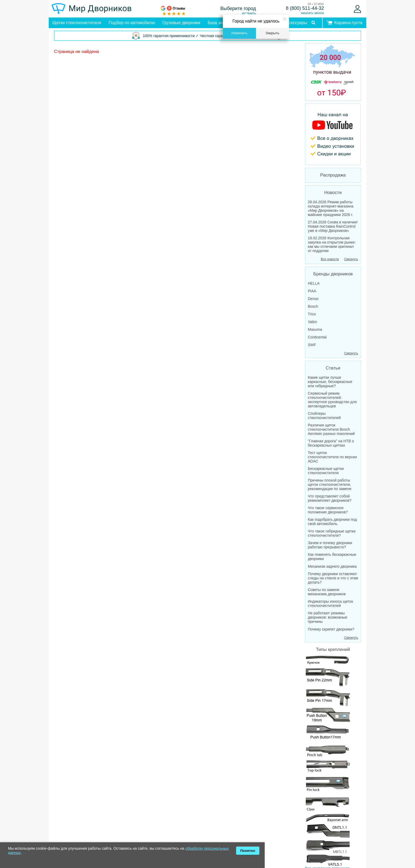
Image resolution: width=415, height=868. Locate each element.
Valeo (312, 322)
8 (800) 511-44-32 (305, 8)
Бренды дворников (333, 274)
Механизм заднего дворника (332, 566)
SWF (312, 345)
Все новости (330, 259)
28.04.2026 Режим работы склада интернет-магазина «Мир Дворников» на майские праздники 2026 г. (331, 208)
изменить (249, 13)
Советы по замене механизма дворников (327, 592)
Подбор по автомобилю (132, 23)
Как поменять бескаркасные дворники (332, 557)
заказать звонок (312, 13)
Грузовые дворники (181, 23)
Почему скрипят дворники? (331, 629)
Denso (313, 299)
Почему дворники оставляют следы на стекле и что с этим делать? (333, 578)
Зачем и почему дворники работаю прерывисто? (330, 545)
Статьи (333, 368)
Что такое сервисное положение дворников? (328, 510)
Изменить (239, 33)
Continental (317, 337)
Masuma (315, 329)
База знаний (220, 23)
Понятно (248, 851)
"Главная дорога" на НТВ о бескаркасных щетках (331, 443)
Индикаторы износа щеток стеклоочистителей (330, 603)
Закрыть (272, 33)
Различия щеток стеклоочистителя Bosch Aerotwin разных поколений (331, 429)
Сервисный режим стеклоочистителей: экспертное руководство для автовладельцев (332, 400)
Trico (312, 314)
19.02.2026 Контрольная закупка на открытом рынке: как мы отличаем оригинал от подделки (332, 244)
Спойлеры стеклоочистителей (324, 416)
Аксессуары (295, 23)
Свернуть (351, 259)
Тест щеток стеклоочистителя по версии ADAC (332, 457)
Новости (333, 193)
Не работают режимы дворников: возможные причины (328, 617)
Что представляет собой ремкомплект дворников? (330, 498)
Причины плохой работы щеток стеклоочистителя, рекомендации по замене (330, 484)
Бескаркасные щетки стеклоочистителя (326, 471)
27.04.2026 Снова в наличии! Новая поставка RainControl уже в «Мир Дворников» (333, 226)
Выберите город (238, 8)
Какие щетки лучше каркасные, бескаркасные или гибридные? (330, 382)
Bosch (313, 306)
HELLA (314, 283)
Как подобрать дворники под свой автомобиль (332, 522)
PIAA (312, 291)
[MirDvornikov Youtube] (333, 134)
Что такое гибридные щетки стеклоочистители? (332, 533)
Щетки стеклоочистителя (77, 23)
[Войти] (357, 9)
